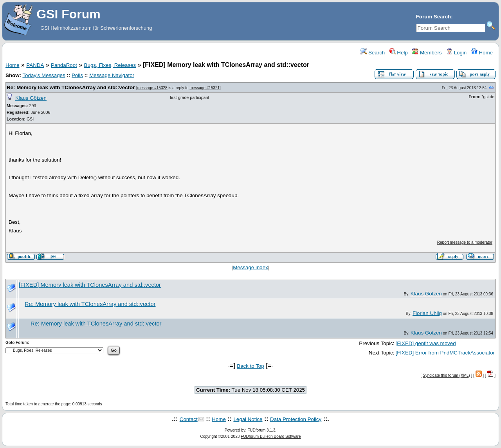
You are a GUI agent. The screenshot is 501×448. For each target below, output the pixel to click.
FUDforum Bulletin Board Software (271, 436)
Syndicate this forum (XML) (446, 375)
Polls (77, 75)
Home (482, 53)
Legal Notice (248, 419)
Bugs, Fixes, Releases (110, 65)
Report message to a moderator (465, 242)
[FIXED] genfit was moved (425, 343)
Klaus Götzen (31, 98)
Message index (250, 267)
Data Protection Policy (296, 419)
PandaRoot (64, 65)
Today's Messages (44, 75)
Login (456, 53)
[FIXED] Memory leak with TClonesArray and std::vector (90, 285)
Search (373, 53)
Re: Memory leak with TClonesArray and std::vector (71, 87)
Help (399, 53)
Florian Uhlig (427, 313)
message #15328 (152, 88)
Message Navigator (112, 75)
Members (427, 53)
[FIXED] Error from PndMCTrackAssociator (445, 353)
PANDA (35, 65)
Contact (189, 419)
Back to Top (250, 366)
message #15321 (205, 88)
